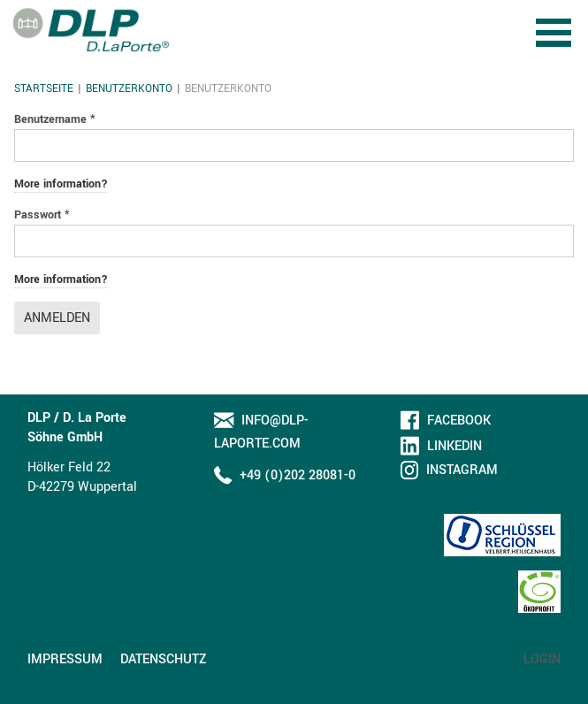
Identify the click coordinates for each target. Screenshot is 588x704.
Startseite (44, 89)
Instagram (462, 470)
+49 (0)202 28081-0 (298, 475)
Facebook (459, 421)
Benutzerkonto (129, 89)
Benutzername (55, 119)
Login (542, 659)
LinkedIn (454, 446)
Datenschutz (164, 659)
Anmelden (57, 318)
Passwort (42, 215)
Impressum (65, 659)
